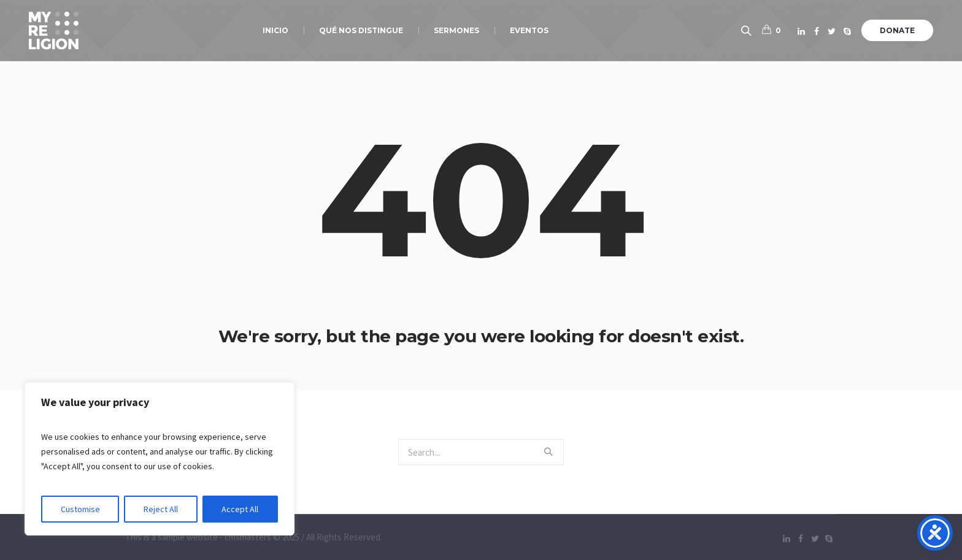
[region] (160, 459)
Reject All (161, 509)
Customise (80, 509)
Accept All (240, 509)
